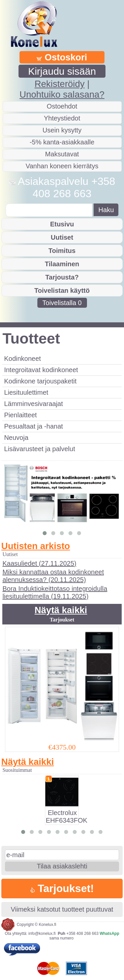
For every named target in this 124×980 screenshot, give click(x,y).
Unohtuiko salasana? (62, 94)
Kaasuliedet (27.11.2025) (39, 563)
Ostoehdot (62, 106)
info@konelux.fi (42, 934)
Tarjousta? (62, 277)
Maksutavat (62, 154)
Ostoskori (62, 57)
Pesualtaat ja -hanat (33, 426)
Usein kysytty (62, 130)
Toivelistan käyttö (62, 290)
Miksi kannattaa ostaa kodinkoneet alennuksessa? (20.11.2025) (53, 576)
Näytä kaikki (61, 610)
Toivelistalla (62, 303)
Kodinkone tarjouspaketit (40, 381)
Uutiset (62, 237)
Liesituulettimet (26, 392)
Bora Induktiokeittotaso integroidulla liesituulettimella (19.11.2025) (55, 592)
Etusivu (62, 224)
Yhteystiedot (62, 118)
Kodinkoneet (22, 359)
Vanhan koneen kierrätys (62, 166)
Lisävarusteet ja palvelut (40, 449)
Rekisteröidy (59, 84)
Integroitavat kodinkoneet (41, 370)
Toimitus (62, 251)
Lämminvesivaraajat (33, 404)
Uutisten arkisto (36, 546)
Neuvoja (16, 438)
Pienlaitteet (20, 415)
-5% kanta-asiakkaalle (62, 142)
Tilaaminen (62, 264)
